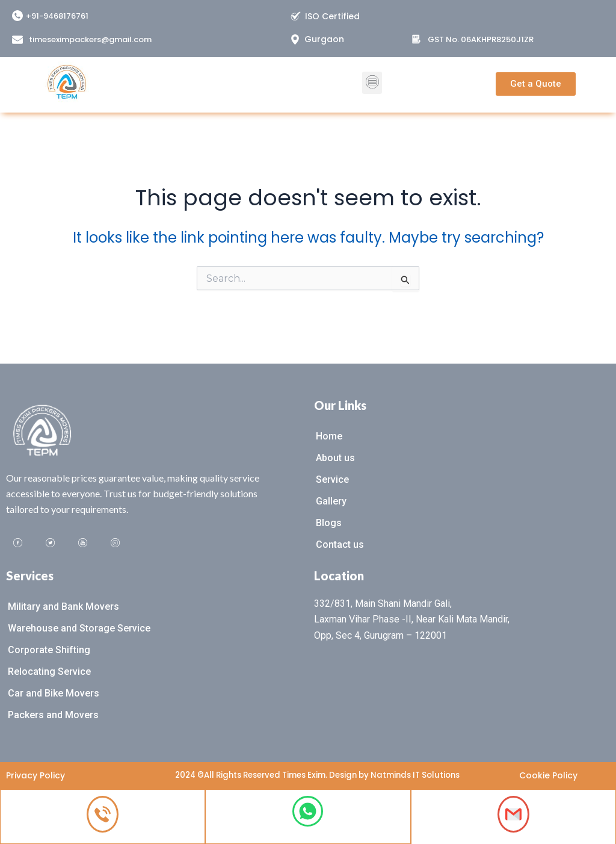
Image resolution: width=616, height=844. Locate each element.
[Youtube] (83, 542)
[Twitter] (51, 542)
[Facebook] (18, 542)
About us (335, 457)
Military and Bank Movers (63, 605)
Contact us (340, 543)
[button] (372, 75)
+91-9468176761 (57, 16)
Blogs (329, 522)
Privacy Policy (35, 775)
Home (329, 435)
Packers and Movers (53, 714)
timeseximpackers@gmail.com (90, 39)
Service (332, 478)
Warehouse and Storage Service (79, 627)
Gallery (331, 500)
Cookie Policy (548, 775)
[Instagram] (115, 542)
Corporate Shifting (49, 649)
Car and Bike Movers (54, 692)
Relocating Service (49, 670)
